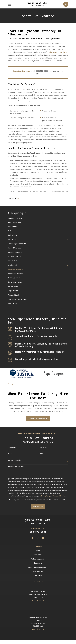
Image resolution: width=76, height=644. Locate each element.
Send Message (38, 507)
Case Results (38, 572)
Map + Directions (38, 600)
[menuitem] (38, 218)
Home (38, 551)
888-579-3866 (38, 532)
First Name (12, 447)
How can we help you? (16, 467)
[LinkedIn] (38, 538)
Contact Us (38, 576)
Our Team (38, 555)
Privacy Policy (46, 496)
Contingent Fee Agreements (38, 568)
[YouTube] (43, 538)
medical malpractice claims (57, 52)
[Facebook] (33, 538)
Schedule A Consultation (38, 419)
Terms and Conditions (60, 496)
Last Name (43, 447)
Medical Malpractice (38, 559)
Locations (38, 563)
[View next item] (13, 384)
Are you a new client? (15, 460)
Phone (10, 454)
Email (41, 454)
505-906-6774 (38, 597)
